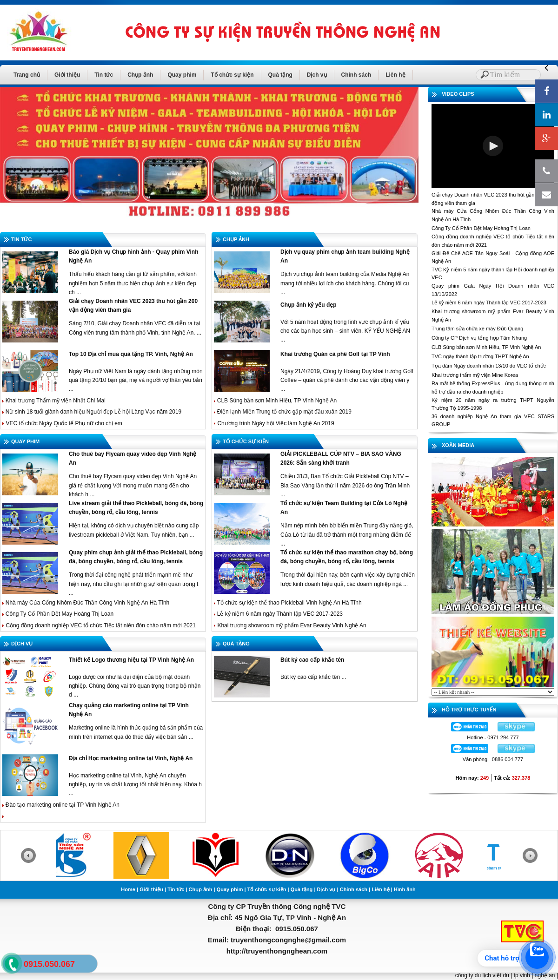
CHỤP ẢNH (236, 239)
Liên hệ (395, 75)
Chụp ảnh (140, 75)
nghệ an (545, 975)
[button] (493, 146)
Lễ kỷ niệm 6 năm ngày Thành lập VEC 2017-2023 (279, 614)
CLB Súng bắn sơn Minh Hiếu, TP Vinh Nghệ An (275, 401)
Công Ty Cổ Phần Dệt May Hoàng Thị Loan (59, 614)
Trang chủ (27, 75)
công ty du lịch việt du (482, 975)
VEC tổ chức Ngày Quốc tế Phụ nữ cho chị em (64, 423)
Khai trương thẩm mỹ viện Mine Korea (475, 375)
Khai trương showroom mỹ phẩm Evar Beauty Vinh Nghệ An (292, 625)
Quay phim (182, 75)
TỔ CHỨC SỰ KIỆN (246, 441)
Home (128, 889)
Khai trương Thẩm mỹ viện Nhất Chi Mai (54, 401)
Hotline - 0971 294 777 (493, 737)
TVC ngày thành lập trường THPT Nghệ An (480, 356)
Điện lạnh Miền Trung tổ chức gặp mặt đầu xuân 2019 (283, 412)
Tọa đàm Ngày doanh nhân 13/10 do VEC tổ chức (489, 366)
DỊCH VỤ (22, 644)
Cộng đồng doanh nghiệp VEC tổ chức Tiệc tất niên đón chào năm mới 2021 (101, 625)
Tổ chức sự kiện (232, 75)
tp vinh (522, 975)
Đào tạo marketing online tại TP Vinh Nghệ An (61, 805)
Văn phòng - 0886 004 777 (493, 759)
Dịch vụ (317, 75)
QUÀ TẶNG (236, 644)
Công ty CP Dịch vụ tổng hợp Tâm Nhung (479, 338)
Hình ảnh (405, 889)
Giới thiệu (67, 75)
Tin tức (104, 75)
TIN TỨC (21, 239)
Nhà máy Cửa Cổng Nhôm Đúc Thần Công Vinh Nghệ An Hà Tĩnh (86, 603)
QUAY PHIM (25, 441)
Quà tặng (280, 75)
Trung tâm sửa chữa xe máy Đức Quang (477, 329)
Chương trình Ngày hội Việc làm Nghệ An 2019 (276, 423)
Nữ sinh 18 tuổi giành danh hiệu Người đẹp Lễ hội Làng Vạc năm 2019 (93, 412)
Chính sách (356, 75)
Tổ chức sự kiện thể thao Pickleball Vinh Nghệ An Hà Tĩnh (288, 603)
